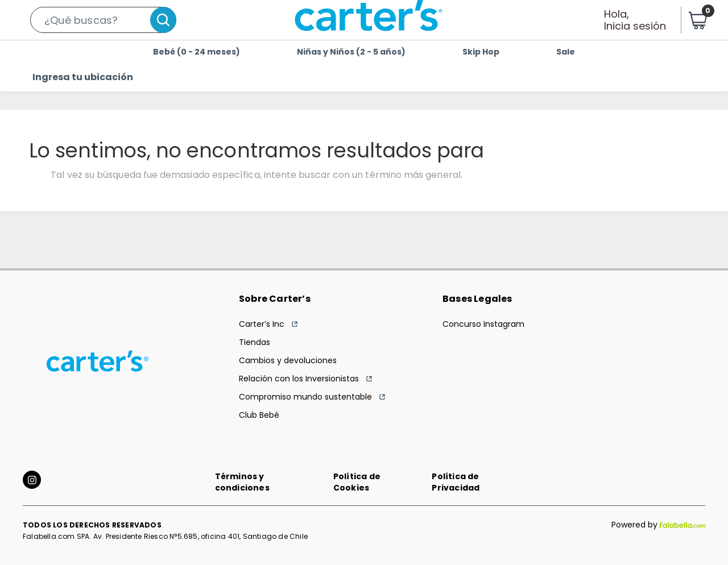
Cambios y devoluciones (288, 360)
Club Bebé (259, 415)
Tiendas (255, 342)
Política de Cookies (357, 482)
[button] (103, 20)
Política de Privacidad (456, 482)
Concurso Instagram (483, 324)
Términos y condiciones (242, 482)
